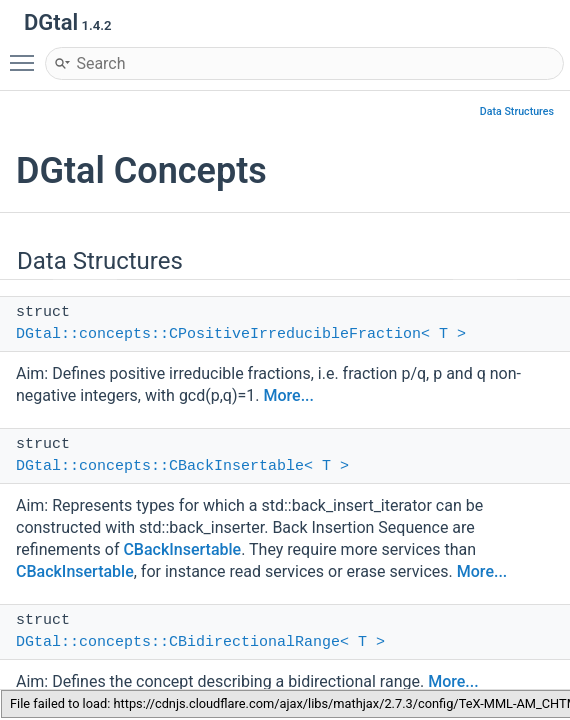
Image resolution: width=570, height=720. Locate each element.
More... (289, 395)
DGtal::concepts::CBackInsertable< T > (182, 466)
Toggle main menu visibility (27, 54)
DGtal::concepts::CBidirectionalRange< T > (200, 642)
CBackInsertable (182, 549)
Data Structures (517, 111)
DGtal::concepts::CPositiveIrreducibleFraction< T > (241, 334)
